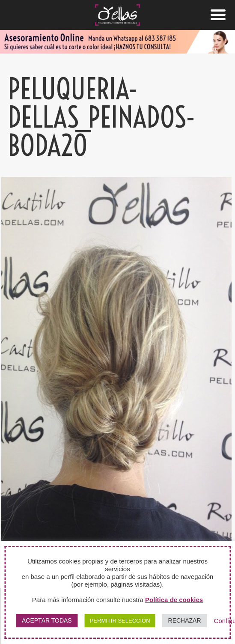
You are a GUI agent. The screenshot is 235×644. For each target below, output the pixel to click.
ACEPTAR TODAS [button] (47, 620)
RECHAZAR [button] (185, 620)
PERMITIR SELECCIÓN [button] (120, 621)
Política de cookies (174, 600)
